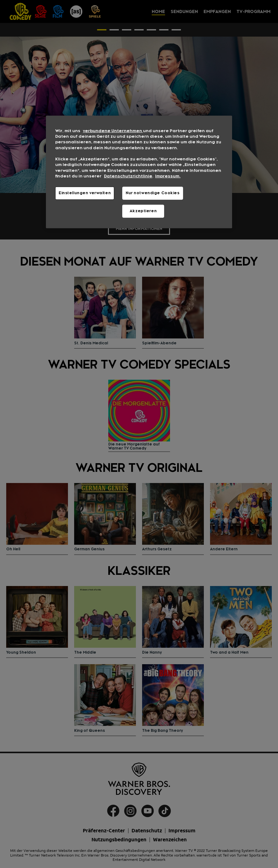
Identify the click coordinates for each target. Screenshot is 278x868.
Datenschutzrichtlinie (128, 176)
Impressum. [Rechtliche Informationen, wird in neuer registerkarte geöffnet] (168, 176)
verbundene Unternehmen (113, 131)
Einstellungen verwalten (85, 193)
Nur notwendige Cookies (153, 193)
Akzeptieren (143, 211)
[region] (139, 172)
